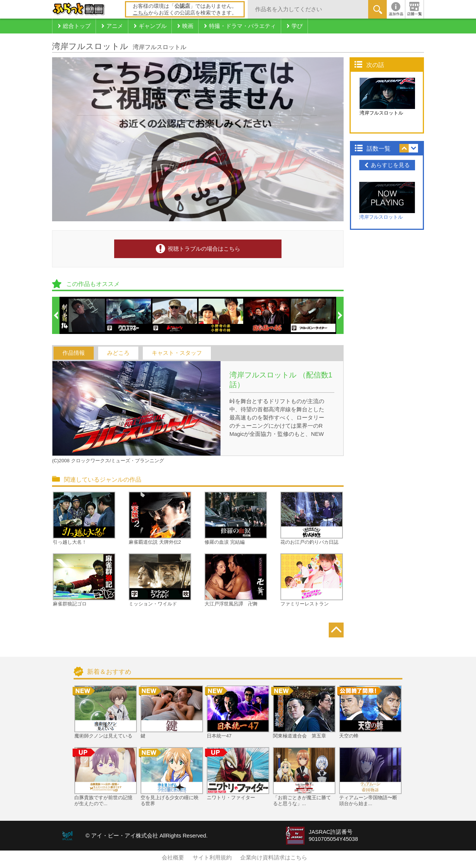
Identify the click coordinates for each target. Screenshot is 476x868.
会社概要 (173, 858)
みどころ (118, 353)
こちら (141, 13)
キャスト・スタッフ (177, 353)
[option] (83, 315)
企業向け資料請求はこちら (274, 858)
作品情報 (74, 353)
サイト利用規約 (212, 858)
